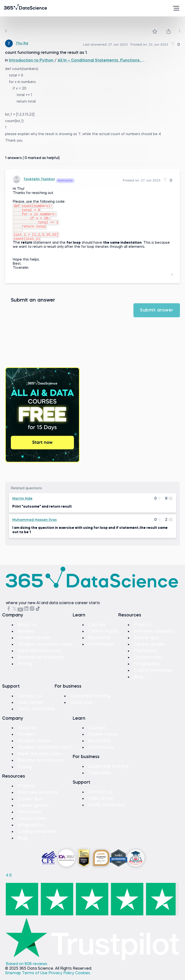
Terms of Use (35, 978)
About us (27, 629)
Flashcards (145, 655)
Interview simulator (154, 636)
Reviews (26, 636)
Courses (97, 629)
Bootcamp (99, 642)
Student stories (34, 642)
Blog (138, 681)
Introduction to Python (31, 61)
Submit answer (157, 315)
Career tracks (103, 636)
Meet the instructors (40, 655)
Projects (142, 629)
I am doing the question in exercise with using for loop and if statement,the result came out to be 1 (90, 534)
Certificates (101, 649)
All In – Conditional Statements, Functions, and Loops (101, 61)
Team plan (82, 707)
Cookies (83, 978)
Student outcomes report (45, 649)
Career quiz (146, 642)
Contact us (30, 700)
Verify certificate (36, 713)
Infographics (147, 668)
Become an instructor (41, 662)
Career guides (149, 649)
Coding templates (153, 675)
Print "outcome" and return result (42, 511)
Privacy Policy (62, 978)
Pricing (25, 668)
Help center (30, 707)
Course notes (148, 662)
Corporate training (90, 700)
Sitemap (13, 978)
